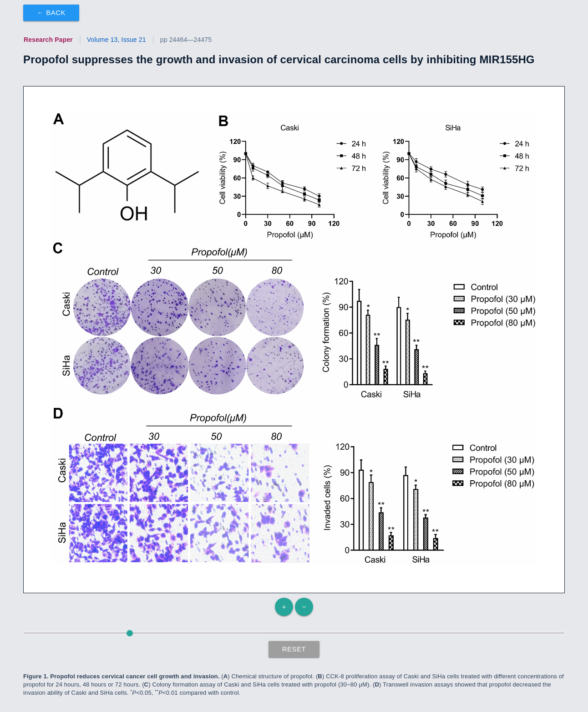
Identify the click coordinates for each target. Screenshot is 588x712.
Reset (294, 649)
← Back (51, 13)
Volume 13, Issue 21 (117, 40)
